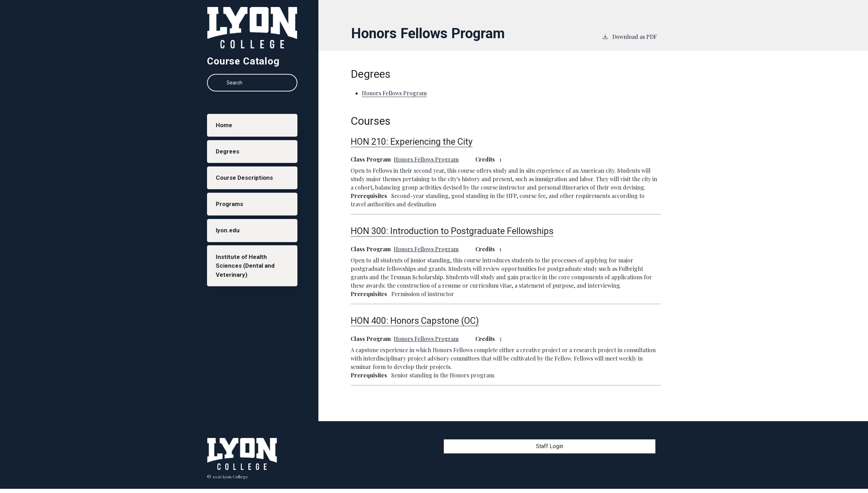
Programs (231, 211)
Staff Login (550, 446)
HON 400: (415, 321)
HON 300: (452, 231)
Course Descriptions (246, 183)
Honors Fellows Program (426, 159)
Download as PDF (629, 36)
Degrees (229, 155)
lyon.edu (229, 240)
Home (226, 126)
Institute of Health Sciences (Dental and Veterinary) (247, 277)
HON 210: (412, 142)
